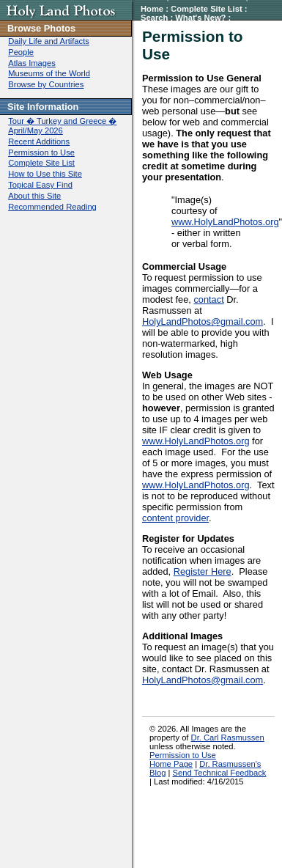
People (21, 52)
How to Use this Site (45, 174)
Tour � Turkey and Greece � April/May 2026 (62, 126)
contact (208, 299)
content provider (175, 518)
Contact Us (241, 26)
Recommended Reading (52, 207)
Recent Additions (39, 141)
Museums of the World (49, 73)
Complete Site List (207, 9)
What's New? (200, 18)
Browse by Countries (46, 84)
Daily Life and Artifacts (49, 41)
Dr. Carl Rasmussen (228, 738)
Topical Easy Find (40, 185)
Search (154, 18)
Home (152, 9)
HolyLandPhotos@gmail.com (203, 321)
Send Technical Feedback (220, 773)
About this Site (34, 196)
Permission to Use (177, 26)
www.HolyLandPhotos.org (225, 222)
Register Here (203, 571)
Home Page (171, 764)
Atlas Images (32, 63)
